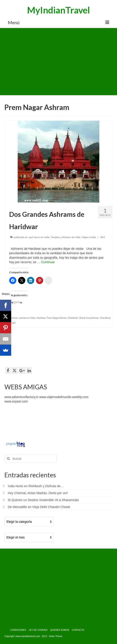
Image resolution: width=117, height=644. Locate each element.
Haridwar (41, 318)
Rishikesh (73, 318)
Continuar (48, 262)
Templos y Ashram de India (66, 237)
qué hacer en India (39, 237)
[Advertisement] (58, 62)
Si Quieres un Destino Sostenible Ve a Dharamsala (43, 500)
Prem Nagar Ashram (57, 318)
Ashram (14, 318)
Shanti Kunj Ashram (89, 318)
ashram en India (27, 318)
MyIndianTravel (58, 10)
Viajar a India (89, 237)
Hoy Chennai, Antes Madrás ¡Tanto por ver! (38, 493)
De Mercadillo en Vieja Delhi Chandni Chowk (39, 507)
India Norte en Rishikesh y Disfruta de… (36, 486)
